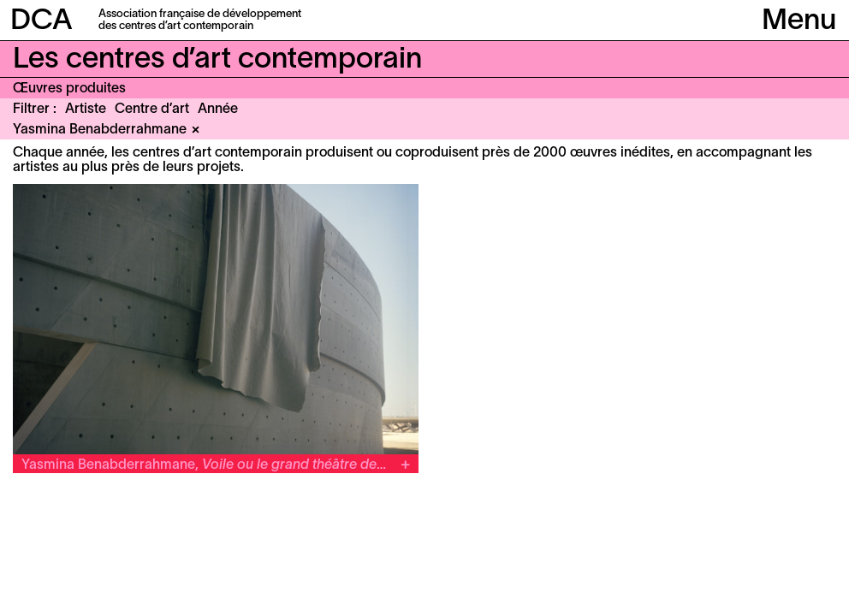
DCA (42, 22)
